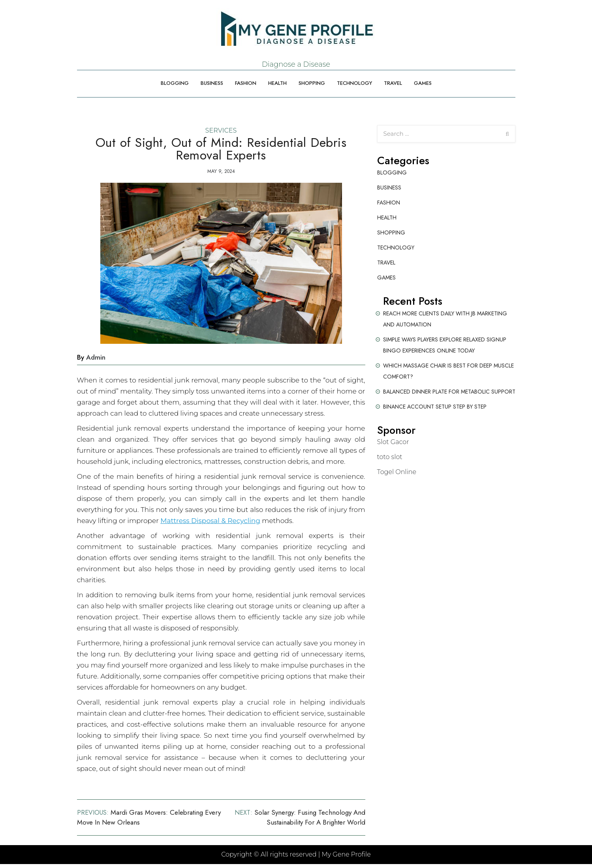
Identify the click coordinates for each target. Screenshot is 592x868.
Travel (393, 83)
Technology (354, 83)
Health (277, 83)
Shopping (312, 83)
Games (423, 83)
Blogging (175, 83)
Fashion (246, 83)
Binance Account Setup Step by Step (435, 407)
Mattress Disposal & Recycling (210, 521)
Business (212, 83)
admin (96, 357)
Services (221, 130)
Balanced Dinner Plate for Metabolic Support (449, 392)
